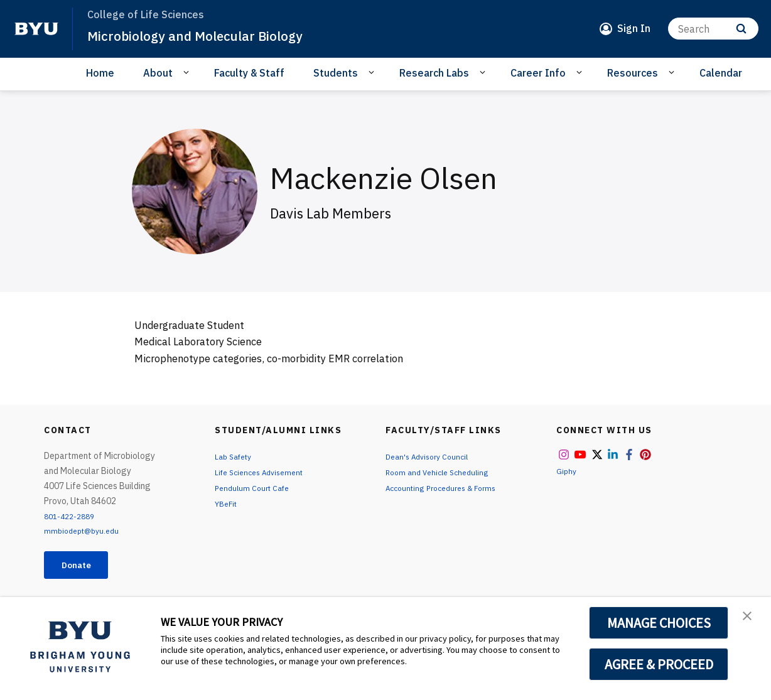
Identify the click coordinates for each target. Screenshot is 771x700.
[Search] (713, 29)
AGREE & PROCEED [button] (659, 664)
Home (100, 73)
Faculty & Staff (249, 73)
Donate (83, 566)
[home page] (36, 29)
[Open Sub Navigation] (188, 72)
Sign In (634, 28)
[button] (750, 620)
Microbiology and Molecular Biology (212, 35)
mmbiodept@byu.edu (85, 530)
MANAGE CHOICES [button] (659, 623)
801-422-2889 (73, 516)
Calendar (721, 73)
